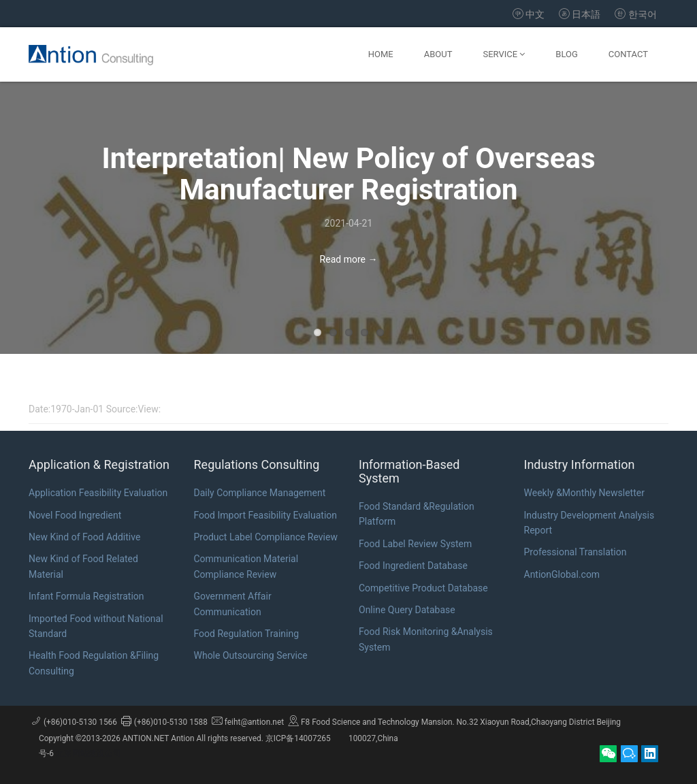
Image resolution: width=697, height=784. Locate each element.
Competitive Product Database (423, 588)
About (438, 54)
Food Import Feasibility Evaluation (266, 515)
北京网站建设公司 (88, 753)
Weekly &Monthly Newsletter (584, 493)
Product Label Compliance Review (266, 537)
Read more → (349, 259)
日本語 (579, 14)
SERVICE (504, 54)
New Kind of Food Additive (84, 537)
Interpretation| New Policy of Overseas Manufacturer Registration (349, 174)
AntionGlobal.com (562, 574)
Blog (567, 54)
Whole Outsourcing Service (251, 655)
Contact (628, 54)
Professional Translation (576, 552)
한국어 (636, 14)
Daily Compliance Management (260, 493)
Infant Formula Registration (86, 596)
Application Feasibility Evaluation (98, 493)
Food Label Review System (415, 544)
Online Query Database (407, 610)
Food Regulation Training (247, 634)
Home (381, 54)
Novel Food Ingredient (75, 515)
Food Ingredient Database (413, 566)
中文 (530, 14)
